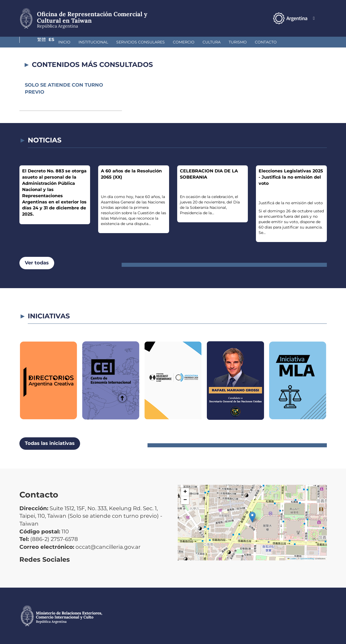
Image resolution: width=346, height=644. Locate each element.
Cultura (181, 42)
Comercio (153, 42)
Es (324, 18)
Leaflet (292, 559)
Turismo (207, 42)
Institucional (63, 42)
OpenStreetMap (307, 559)
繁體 (312, 18)
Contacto (235, 42)
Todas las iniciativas (50, 443)
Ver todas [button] (37, 263)
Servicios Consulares (110, 42)
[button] (252, 517)
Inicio (34, 42)
